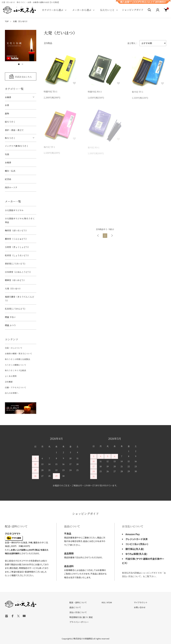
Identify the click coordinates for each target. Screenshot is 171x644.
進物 (7, 113)
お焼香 (8, 162)
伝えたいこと (107, 10)
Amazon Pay (133, 534)
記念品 (8, 179)
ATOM (109, 602)
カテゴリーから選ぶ (52, 10)
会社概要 (9, 382)
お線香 (8, 97)
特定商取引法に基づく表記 (81, 617)
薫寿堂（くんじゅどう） (16, 239)
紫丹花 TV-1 (137, 93)
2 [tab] (22, 64)
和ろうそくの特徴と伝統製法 (18, 359)
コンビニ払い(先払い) (137, 544)
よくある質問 (11, 376)
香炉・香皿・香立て (14, 130)
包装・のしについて (14, 348)
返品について (75, 607)
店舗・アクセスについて (16, 387)
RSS (103, 602)
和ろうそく (10, 138)
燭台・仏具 (10, 171)
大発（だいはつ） (21, 21)
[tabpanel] (21, 46)
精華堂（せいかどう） (15, 280)
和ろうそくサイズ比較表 (16, 370)
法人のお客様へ (12, 393)
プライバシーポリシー (79, 622)
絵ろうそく (10, 122)
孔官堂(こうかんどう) (15, 309)
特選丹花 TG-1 (51, 92)
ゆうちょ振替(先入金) (136, 554)
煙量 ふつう (10, 325)
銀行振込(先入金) (135, 549)
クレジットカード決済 (137, 539)
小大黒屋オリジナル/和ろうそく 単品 (20, 220)
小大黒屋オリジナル (14, 210)
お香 (7, 105)
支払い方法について (78, 612)
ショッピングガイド (133, 10)
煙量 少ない (10, 317)
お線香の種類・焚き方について (19, 354)
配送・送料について (78, 602)
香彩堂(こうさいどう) (15, 264)
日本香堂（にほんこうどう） (19, 272)
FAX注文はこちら (24, 77)
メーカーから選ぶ (82, 10)
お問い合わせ (140, 607)
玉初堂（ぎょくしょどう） (17, 247)
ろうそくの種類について (16, 365)
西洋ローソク (11, 187)
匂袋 (7, 154)
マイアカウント (141, 602)
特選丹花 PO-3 (95, 92)
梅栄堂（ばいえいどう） (16, 230)
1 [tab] (19, 64)
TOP (7, 21)
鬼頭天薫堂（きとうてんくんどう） (20, 299)
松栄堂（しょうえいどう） (17, 255)
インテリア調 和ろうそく (17, 146)
